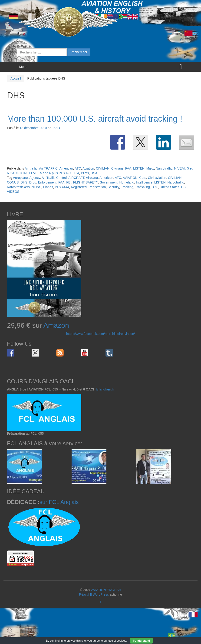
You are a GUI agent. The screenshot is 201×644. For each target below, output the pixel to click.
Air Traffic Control (54, 178)
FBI (69, 182)
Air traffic (31, 168)
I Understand (141, 641)
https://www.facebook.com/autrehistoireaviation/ (101, 334)
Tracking (127, 187)
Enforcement (47, 182)
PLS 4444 (62, 187)
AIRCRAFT (76, 178)
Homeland (127, 182)
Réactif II (85, 594)
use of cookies (117, 641)
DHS (24, 182)
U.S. (155, 187)
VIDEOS (13, 192)
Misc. (150, 168)
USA (94, 173)
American (66, 168)
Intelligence (144, 182)
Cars (143, 178)
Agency (35, 178)
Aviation (88, 168)
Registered (79, 187)
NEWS (36, 187)
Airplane (92, 178)
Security (113, 187)
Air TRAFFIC (48, 168)
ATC (78, 168)
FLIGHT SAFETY (86, 182)
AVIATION (130, 178)
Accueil (16, 78)
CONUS (13, 182)
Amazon (56, 325)
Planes (48, 187)
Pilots (85, 173)
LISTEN (139, 168)
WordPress (101, 594)
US (183, 187)
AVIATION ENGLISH (106, 590)
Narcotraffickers (18, 187)
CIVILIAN (103, 168)
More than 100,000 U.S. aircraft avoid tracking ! (95, 119)
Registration (97, 187)
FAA (128, 168)
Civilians (117, 168)
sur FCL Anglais (59, 502)
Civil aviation (157, 178)
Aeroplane (20, 178)
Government (109, 182)
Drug (33, 182)
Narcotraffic (164, 168)
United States (170, 187)
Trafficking (142, 187)
